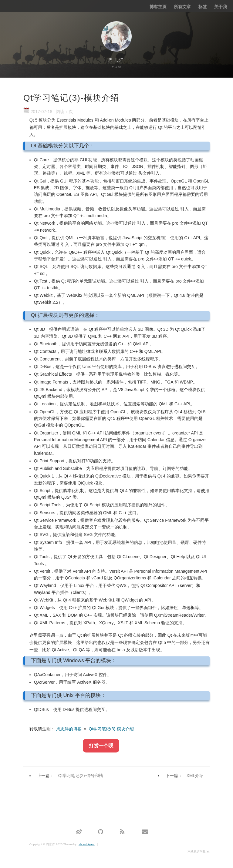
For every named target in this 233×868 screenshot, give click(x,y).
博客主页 (158, 7)
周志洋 (116, 60)
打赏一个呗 (101, 746)
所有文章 (182, 7)
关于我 (221, 7)
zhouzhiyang (87, 844)
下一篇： (186, 776)
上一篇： (72, 776)
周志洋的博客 (69, 729)
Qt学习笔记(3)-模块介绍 (111, 729)
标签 (203, 7)
